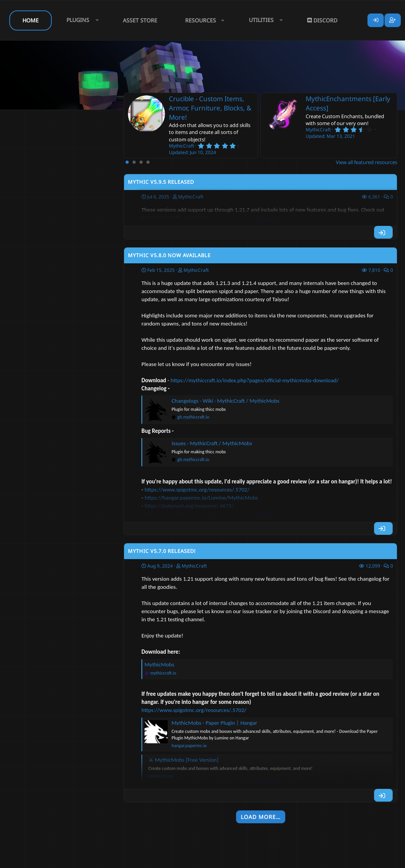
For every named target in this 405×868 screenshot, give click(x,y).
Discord (322, 20)
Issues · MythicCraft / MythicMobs (212, 443)
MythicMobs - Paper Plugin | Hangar (214, 723)
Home (31, 20)
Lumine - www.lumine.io (374, 861)
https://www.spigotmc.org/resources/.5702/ (194, 710)
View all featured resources (367, 162)
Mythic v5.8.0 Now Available (169, 255)
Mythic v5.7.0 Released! (162, 551)
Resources (201, 20)
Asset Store (140, 20)
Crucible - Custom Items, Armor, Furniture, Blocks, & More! (210, 108)
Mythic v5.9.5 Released (161, 182)
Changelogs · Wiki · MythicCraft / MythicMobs (225, 401)
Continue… (267, 219)
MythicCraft (196, 270)
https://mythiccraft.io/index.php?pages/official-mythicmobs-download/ (255, 380)
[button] (81, 20)
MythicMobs (159, 665)
